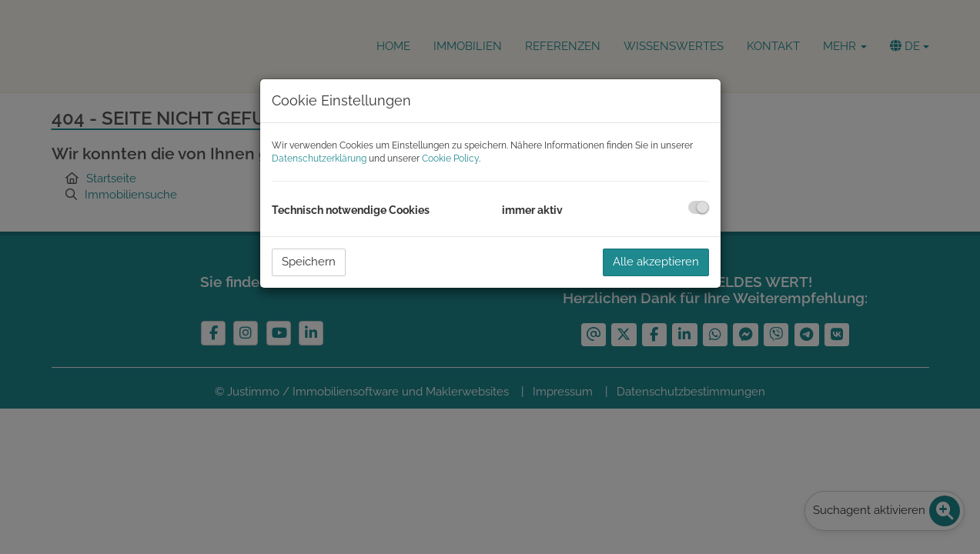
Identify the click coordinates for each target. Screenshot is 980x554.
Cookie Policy (450, 159)
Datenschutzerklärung (319, 159)
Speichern (309, 262)
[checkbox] (699, 207)
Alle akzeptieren (656, 262)
